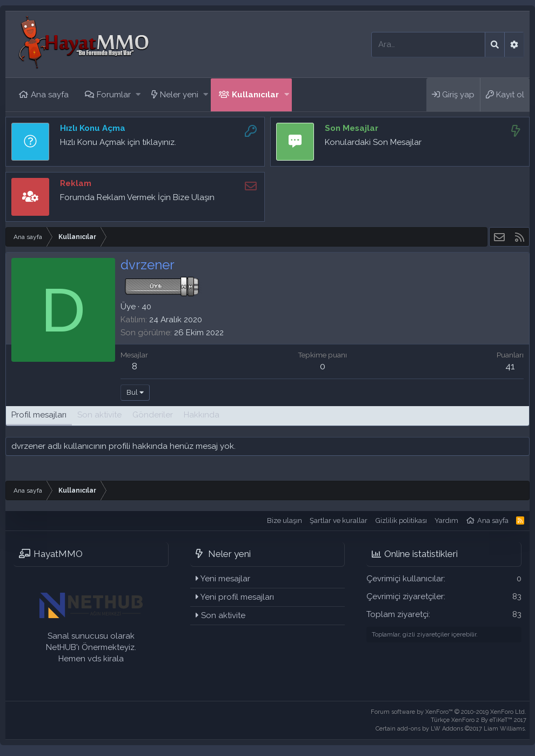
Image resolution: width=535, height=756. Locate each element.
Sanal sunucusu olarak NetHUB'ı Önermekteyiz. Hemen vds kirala (91, 647)
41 (510, 366)
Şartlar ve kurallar (339, 520)
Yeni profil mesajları (237, 597)
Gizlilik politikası (401, 520)
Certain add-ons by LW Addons (451, 729)
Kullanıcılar (255, 95)
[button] (138, 95)
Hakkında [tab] (202, 415)
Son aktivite (223, 615)
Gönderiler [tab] (153, 415)
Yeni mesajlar (225, 579)
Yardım (446, 520)
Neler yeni (179, 95)
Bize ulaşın (285, 520)
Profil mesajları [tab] (39, 415)
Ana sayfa (50, 95)
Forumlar (114, 95)
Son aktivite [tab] (99, 415)
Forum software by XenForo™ (449, 712)
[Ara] (428, 45)
